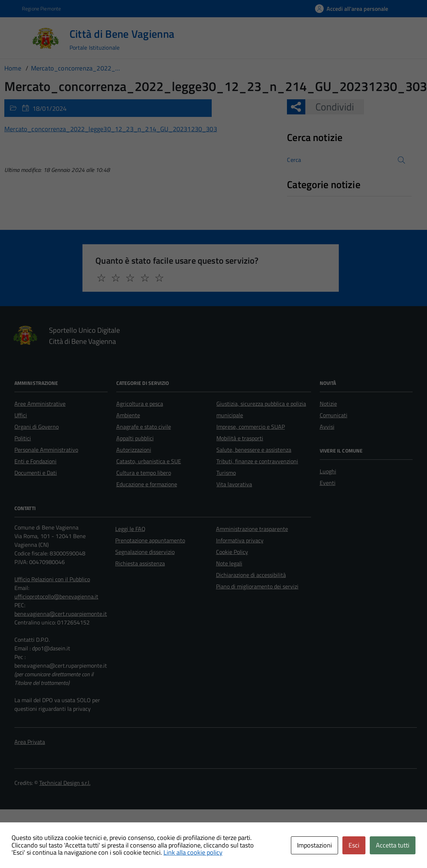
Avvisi (327, 427)
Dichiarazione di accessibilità (251, 575)
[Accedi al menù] (17, 38)
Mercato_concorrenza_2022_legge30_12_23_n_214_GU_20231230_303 (111, 129)
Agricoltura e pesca (140, 404)
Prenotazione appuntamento (150, 540)
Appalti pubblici (135, 438)
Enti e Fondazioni (35, 461)
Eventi (328, 483)
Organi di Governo (37, 427)
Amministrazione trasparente (252, 529)
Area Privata (30, 742)
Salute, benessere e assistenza (254, 450)
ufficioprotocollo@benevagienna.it (56, 596)
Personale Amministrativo (46, 450)
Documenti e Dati (36, 473)
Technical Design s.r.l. (65, 783)
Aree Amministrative (40, 404)
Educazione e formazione (147, 484)
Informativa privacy (240, 540)
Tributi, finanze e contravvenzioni (257, 461)
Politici (23, 438)
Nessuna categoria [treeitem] (313, 200)
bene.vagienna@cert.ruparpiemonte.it (61, 614)
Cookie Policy (232, 552)
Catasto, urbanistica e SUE (149, 461)
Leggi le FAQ (130, 529)
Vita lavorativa (234, 484)
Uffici (21, 415)
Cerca (294, 160)
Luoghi (328, 471)
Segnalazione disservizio (145, 552)
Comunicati (334, 415)
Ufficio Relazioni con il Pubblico (52, 579)
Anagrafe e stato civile (144, 427)
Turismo (226, 473)
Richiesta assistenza (140, 563)
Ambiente (128, 415)
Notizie (328, 404)
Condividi (330, 107)
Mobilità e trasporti (240, 438)
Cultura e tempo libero (144, 473)
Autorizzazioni (134, 450)
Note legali (229, 563)
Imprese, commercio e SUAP (251, 427)
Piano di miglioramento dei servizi (257, 586)
